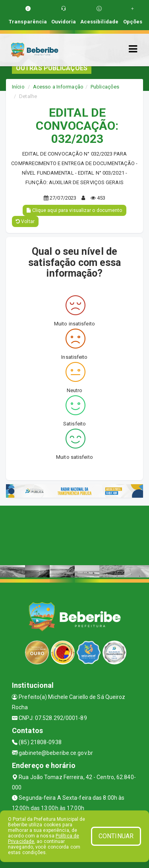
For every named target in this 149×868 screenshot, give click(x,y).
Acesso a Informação (58, 87)
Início (18, 87)
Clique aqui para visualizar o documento (74, 210)
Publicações (105, 87)
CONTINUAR (116, 836)
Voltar (25, 221)
